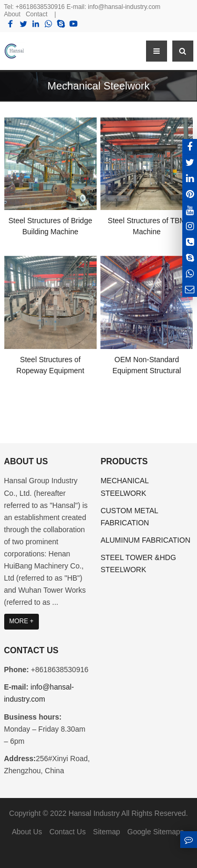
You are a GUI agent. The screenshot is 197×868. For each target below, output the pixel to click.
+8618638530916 (40, 7)
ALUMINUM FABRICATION (145, 540)
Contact (37, 14)
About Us (27, 832)
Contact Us (68, 832)
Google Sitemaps (155, 832)
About (12, 14)
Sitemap (106, 832)
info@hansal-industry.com (124, 7)
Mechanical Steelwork (98, 86)
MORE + (22, 621)
